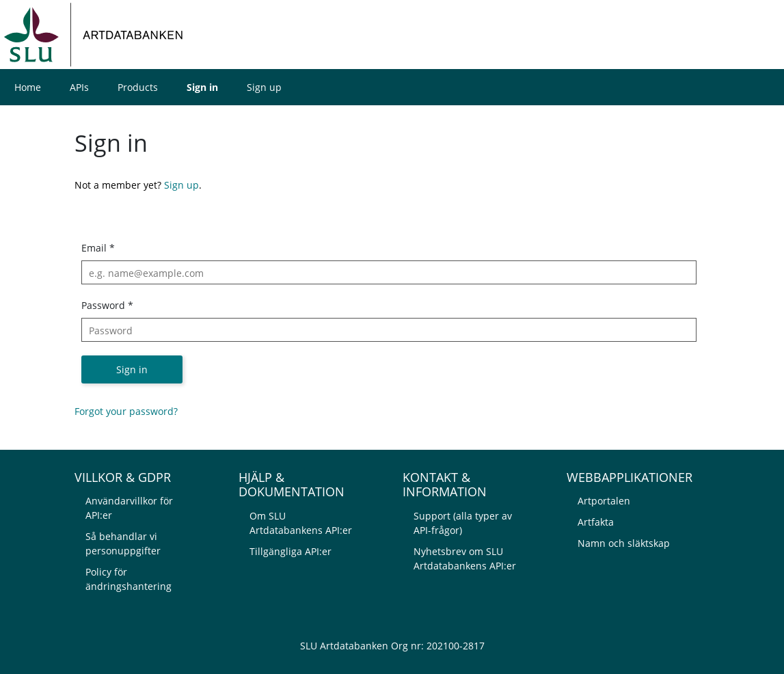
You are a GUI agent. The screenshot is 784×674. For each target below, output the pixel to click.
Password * (107, 305)
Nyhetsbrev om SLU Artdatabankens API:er (465, 558)
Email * (98, 248)
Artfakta (596, 522)
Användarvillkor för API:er (129, 508)
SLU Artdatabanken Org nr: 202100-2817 (392, 646)
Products (138, 87)
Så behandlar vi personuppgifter (123, 543)
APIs (79, 87)
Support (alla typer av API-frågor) (463, 523)
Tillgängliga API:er (290, 551)
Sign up (264, 87)
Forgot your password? (126, 411)
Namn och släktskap (624, 543)
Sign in (202, 87)
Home (28, 87)
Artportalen (604, 501)
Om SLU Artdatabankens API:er (301, 523)
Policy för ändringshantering (129, 579)
